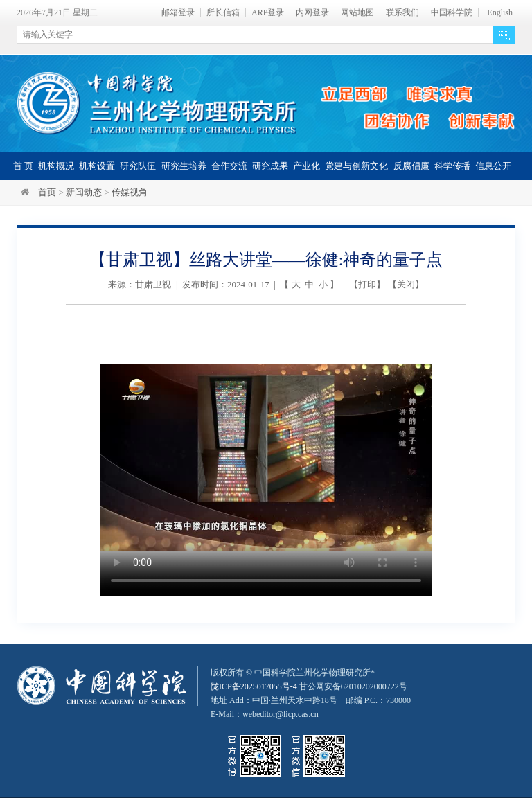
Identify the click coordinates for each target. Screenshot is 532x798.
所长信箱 (223, 13)
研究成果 (270, 166)
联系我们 (402, 13)
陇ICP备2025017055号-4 (254, 686)
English (500, 13)
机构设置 (97, 166)
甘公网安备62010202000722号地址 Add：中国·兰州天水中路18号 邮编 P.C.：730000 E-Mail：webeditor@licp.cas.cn (311, 700)
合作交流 (229, 166)
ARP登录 (268, 13)
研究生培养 (184, 166)
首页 (47, 192)
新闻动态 (84, 192)
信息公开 (493, 166)
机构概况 (56, 166)
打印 (367, 284)
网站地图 (357, 13)
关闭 (406, 284)
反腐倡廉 (411, 166)
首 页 (23, 166)
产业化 (307, 166)
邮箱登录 (178, 13)
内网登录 (312, 13)
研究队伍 (138, 166)
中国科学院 (452, 13)
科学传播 (452, 166)
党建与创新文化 (356, 166)
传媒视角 (130, 192)
